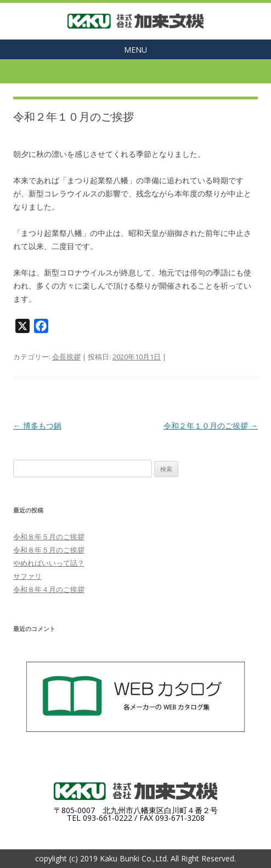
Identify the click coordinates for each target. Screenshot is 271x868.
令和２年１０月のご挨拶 (211, 425)
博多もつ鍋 (37, 425)
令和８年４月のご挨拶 (49, 589)
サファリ (27, 576)
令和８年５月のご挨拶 (49, 537)
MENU (135, 50)
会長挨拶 (66, 357)
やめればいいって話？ (49, 563)
